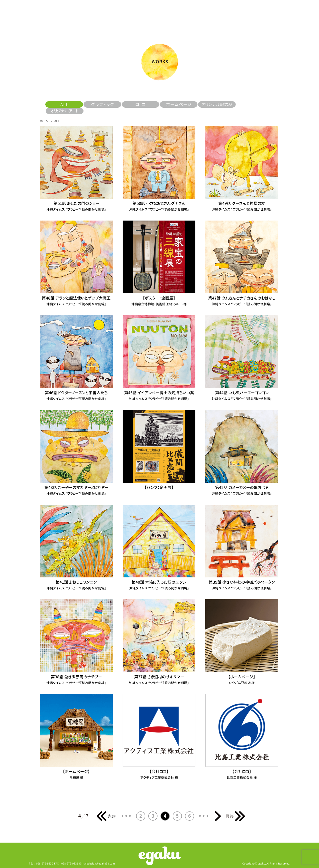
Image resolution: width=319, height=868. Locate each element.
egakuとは (42, 15)
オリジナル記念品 (217, 104)
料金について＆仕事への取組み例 (246, 15)
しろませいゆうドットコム (211, 15)
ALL (77, 15)
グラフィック (103, 104)
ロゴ (141, 104)
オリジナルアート (64, 111)
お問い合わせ (281, 15)
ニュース (112, 15)
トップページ (162, 16)
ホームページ (179, 104)
